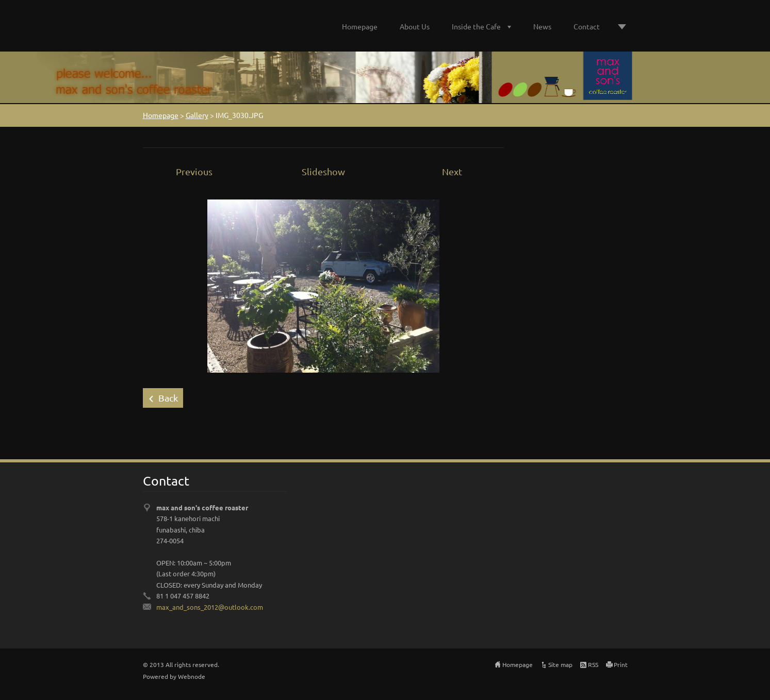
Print (621, 664)
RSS (593, 664)
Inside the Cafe (476, 26)
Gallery (197, 115)
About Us (415, 26)
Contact (587, 26)
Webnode (192, 676)
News (542, 26)
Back (168, 398)
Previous (194, 171)
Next (452, 171)
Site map (560, 664)
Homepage (360, 26)
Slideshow (323, 171)
